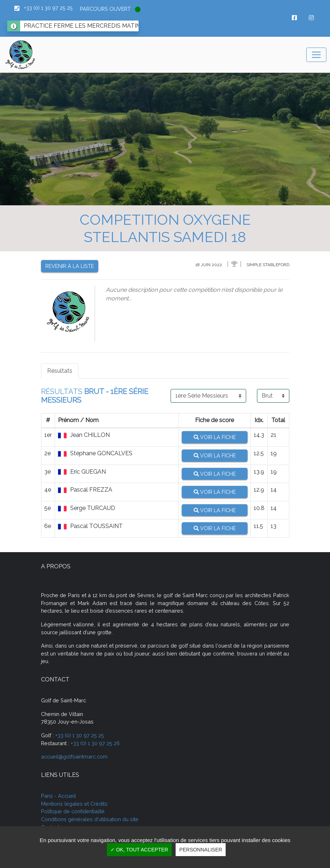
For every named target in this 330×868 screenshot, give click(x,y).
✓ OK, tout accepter (139, 850)
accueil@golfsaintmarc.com (74, 757)
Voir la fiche (215, 437)
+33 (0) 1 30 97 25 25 (80, 735)
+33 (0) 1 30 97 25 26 (95, 743)
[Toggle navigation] (316, 55)
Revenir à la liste (70, 266)
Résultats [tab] (60, 371)
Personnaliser (201, 850)
